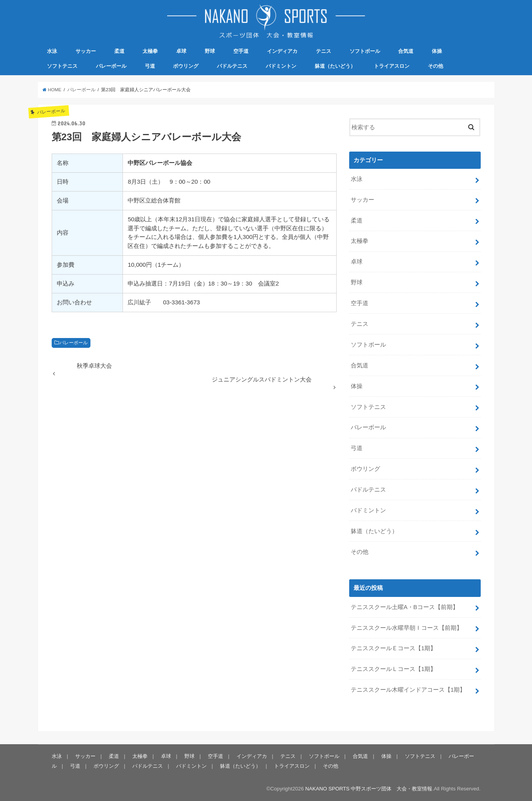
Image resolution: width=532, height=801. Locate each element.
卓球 (181, 51)
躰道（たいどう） (335, 66)
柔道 (119, 51)
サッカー (86, 51)
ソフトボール (365, 51)
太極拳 (150, 51)
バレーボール (111, 66)
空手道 (241, 51)
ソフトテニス (62, 66)
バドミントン (281, 66)
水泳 (52, 51)
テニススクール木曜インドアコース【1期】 (408, 690)
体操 (437, 51)
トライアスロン (392, 66)
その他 (436, 66)
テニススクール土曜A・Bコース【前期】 (405, 607)
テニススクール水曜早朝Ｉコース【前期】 (407, 628)
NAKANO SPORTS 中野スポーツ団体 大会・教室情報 (369, 789)
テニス (324, 51)
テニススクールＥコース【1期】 (393, 648)
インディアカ (282, 51)
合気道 (406, 51)
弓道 (150, 66)
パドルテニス (232, 66)
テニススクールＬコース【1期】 (393, 669)
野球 (210, 51)
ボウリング (186, 66)
